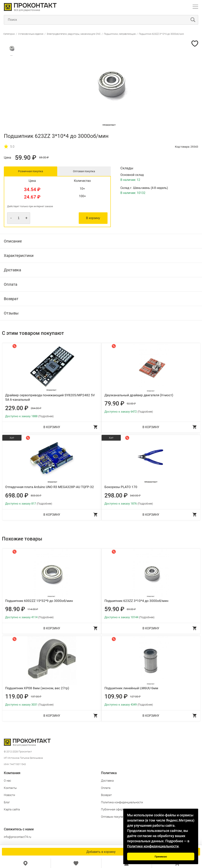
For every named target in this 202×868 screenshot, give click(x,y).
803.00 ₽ (36, 496)
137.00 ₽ (36, 697)
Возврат (106, 795)
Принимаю (161, 857)
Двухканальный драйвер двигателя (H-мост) (139, 395)
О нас (7, 781)
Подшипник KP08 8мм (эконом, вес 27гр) (37, 688)
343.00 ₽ (135, 496)
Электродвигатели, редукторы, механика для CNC (74, 34)
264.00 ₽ (36, 408)
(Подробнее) (46, 416)
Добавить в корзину (101, 852)
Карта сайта (12, 809)
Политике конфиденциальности (153, 846)
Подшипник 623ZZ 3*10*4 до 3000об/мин (161, 34)
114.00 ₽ (33, 609)
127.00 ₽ (135, 697)
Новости (9, 795)
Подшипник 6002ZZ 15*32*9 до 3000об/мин (39, 601)
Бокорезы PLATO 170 (121, 487)
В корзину (93, 218)
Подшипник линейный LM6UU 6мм (131, 688)
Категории (9, 34)
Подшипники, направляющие (120, 34)
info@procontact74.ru (17, 837)
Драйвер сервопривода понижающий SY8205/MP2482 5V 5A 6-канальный (50, 397)
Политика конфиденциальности (122, 802)
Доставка (107, 781)
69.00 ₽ (44, 158)
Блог (7, 802)
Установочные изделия (31, 34)
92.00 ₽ (131, 404)
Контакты (10, 788)
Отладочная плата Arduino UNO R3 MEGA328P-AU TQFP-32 (50, 487)
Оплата (106, 788)
